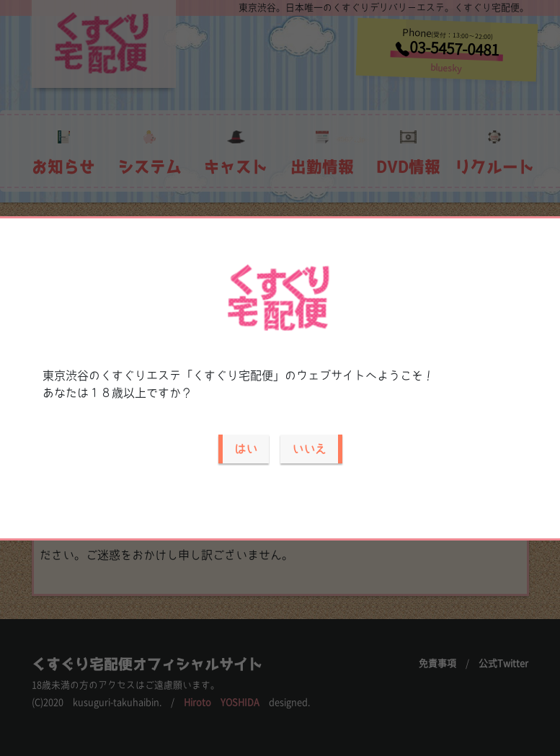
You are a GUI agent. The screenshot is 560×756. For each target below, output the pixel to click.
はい (246, 449)
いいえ (309, 449)
